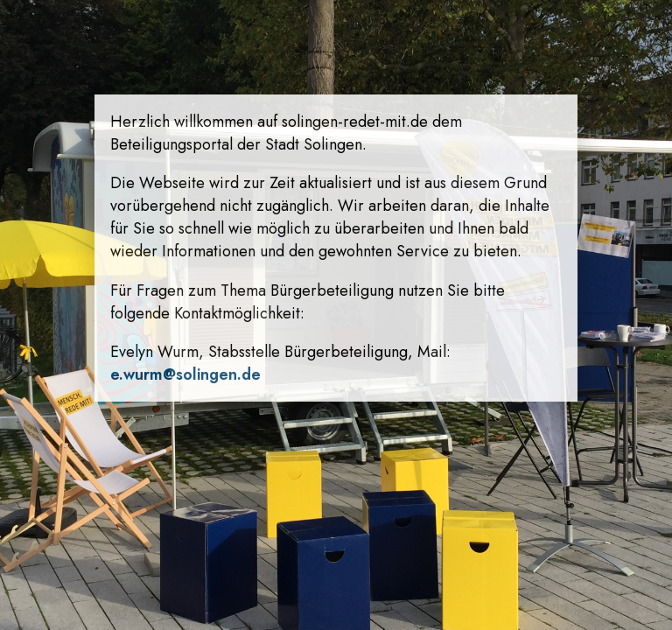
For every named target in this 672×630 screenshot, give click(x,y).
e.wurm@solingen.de (185, 374)
